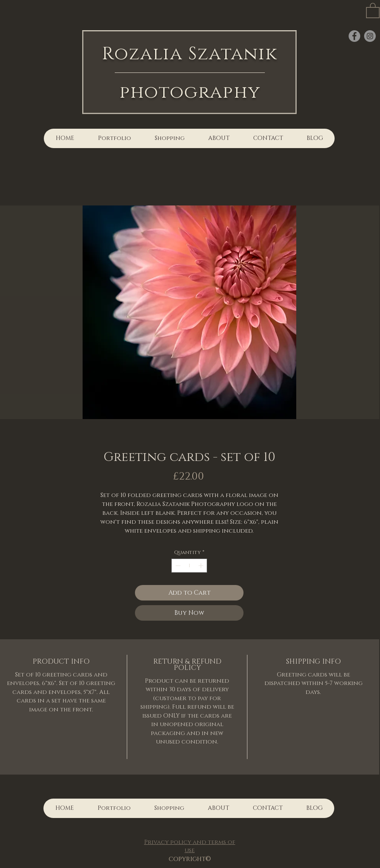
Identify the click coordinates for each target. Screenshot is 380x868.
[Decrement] (177, 566)
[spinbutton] (189, 566)
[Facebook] (354, 36)
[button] (373, 10)
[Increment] (202, 566)
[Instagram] (370, 36)
